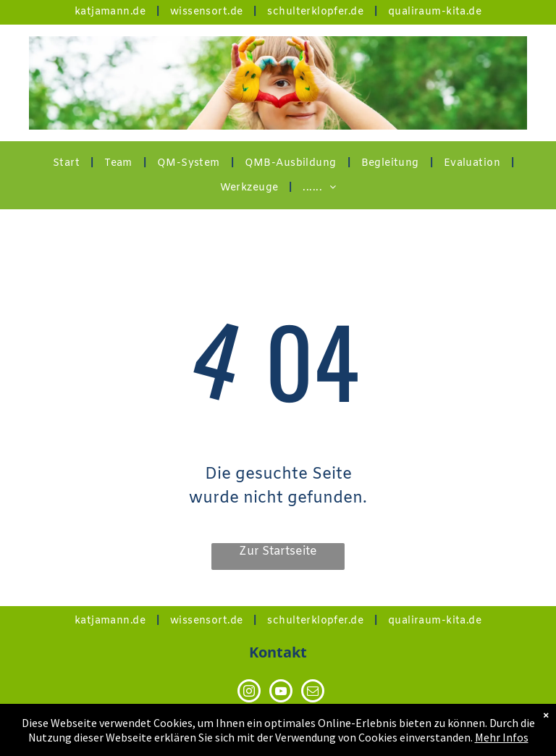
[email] (313, 693)
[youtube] (281, 693)
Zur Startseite (278, 551)
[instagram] (249, 693)
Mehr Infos (502, 738)
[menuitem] (111, 12)
